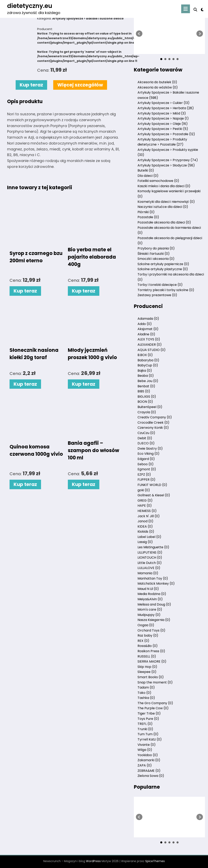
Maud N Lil (148, 589)
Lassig (145, 542)
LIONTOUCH (150, 558)
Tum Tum (148, 734)
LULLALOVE (149, 568)
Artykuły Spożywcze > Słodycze (166, 165)
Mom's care (150, 609)
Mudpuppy (149, 615)
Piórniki (146, 212)
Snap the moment (155, 682)
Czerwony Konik (153, 428)
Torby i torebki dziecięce (160, 285)
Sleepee (147, 672)
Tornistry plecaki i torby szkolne (166, 290)
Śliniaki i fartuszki (154, 254)
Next (200, 34)
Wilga (145, 750)
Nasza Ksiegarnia (154, 620)
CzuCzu (146, 433)
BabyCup (148, 365)
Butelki (146, 170)
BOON (145, 402)
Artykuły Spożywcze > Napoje (163, 118)
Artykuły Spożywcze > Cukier (164, 103)
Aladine (146, 334)
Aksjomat (148, 329)
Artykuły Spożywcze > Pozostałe (166, 134)
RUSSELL (147, 656)
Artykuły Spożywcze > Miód (162, 113)
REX (143, 641)
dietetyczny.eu (30, 6)
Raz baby (148, 635)
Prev (139, 34)
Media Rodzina (152, 594)
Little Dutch (150, 563)
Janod (145, 521)
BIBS (144, 391)
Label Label (149, 537)
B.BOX (145, 355)
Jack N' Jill (149, 516)
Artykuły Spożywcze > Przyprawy (168, 160)
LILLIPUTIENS (150, 552)
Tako (144, 693)
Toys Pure (148, 719)
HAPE (145, 506)
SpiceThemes (155, 861)
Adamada (148, 319)
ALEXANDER (150, 345)
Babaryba (148, 360)
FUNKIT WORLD (152, 485)
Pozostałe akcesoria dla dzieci (164, 222)
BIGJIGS (147, 397)
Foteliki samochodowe (158, 181)
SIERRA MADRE (152, 661)
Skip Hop (147, 667)
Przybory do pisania (156, 248)
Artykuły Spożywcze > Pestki (163, 129)
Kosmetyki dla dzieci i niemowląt (166, 202)
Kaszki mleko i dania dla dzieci (164, 186)
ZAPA (145, 765)
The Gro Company (155, 703)
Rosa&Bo (148, 646)
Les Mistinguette (153, 547)
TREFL (145, 724)
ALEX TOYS (149, 339)
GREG (145, 500)
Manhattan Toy (153, 578)
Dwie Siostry (150, 449)
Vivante (147, 745)
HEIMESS (147, 511)
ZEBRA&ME (149, 771)
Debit (145, 438)
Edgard (146, 459)
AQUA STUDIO (152, 350)
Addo (145, 324)
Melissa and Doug (154, 604)
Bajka (145, 371)
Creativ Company (155, 417)
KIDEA (145, 526)
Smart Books (151, 677)
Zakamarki (149, 760)
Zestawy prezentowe (157, 295)
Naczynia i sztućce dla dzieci (163, 207)
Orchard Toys (151, 630)
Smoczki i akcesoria (156, 259)
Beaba (146, 376)
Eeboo (146, 464)
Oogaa (146, 625)
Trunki (145, 729)
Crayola (147, 412)
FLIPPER (146, 480)
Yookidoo (148, 755)
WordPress (93, 861)
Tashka (146, 698)
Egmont (147, 469)
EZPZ (144, 474)
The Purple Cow (153, 708)
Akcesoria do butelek (157, 82)
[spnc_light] (202, 9)
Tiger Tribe (149, 713)
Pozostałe (148, 217)
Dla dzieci (148, 176)
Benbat (146, 386)
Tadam (146, 687)
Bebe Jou (148, 381)
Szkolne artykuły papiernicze (163, 264)
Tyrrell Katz (150, 739)
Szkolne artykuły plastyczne (163, 269)
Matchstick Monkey (156, 584)
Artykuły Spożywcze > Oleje (163, 124)
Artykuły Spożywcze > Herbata (166, 108)
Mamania (148, 573)
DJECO (146, 443)
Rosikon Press (151, 651)
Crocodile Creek (153, 423)
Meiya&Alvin (150, 599)
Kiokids (146, 532)
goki (144, 490)
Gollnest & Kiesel (154, 495)
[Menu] (186, 9)
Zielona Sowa (151, 776)
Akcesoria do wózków (158, 87)
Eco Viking (148, 454)
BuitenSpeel (150, 407)
